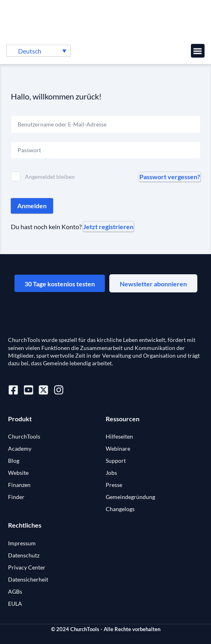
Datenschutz (24, 555)
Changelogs (120, 509)
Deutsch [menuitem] (30, 51)
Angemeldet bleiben (50, 177)
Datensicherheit (28, 579)
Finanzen (19, 485)
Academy (20, 448)
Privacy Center (27, 567)
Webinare (118, 448)
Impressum (22, 543)
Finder (16, 497)
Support (116, 461)
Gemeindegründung (130, 497)
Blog (14, 461)
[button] (198, 51)
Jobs (111, 473)
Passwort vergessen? (170, 177)
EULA (15, 604)
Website (18, 473)
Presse (114, 485)
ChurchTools (24, 436)
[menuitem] (39, 51)
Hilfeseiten (119, 436)
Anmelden (32, 206)
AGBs (15, 591)
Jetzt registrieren (108, 227)
